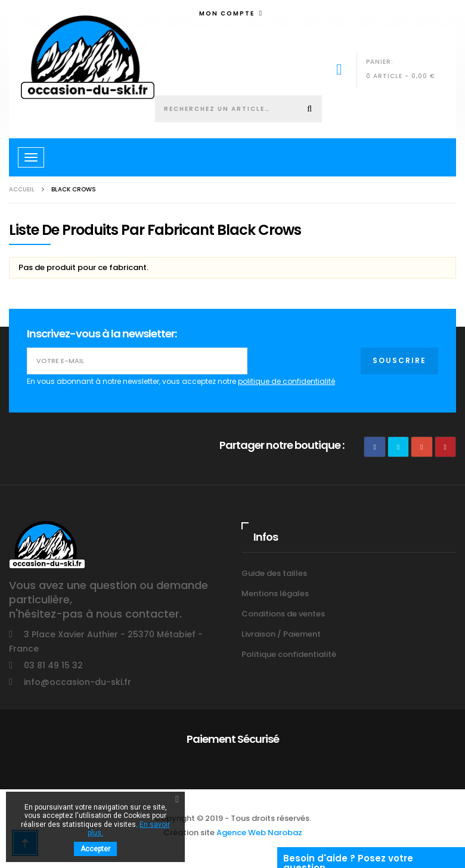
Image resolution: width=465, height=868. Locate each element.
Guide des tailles (274, 573)
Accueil (22, 189)
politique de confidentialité (286, 381)
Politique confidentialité (289, 654)
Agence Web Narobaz (259, 833)
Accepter (95, 849)
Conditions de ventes (283, 614)
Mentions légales (275, 593)
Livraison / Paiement (281, 634)
